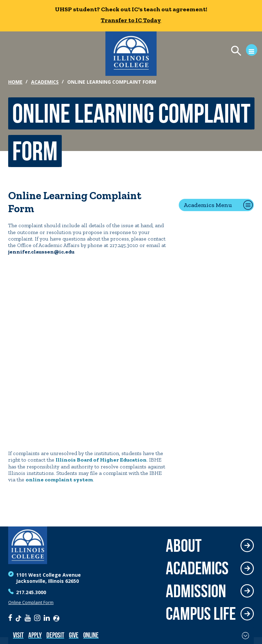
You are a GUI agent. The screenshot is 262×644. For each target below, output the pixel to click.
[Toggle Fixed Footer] (245, 635)
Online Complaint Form (31, 602)
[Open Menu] (241, 52)
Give (74, 635)
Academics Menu (208, 205)
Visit (18, 635)
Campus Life (201, 614)
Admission (196, 591)
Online (91, 635)
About (184, 546)
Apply (35, 635)
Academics (45, 82)
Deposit (55, 635)
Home (15, 82)
